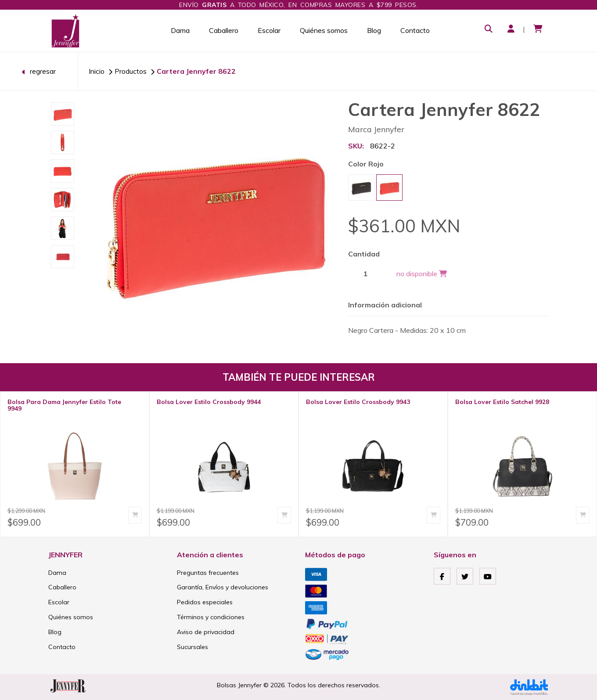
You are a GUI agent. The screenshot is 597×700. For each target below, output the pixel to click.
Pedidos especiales (205, 602)
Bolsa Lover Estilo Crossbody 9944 (209, 402)
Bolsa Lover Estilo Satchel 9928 (502, 402)
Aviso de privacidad (206, 632)
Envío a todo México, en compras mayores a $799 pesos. (298, 5)
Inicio (97, 71)
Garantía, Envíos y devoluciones (223, 587)
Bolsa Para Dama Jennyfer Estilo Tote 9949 (64, 405)
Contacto (415, 30)
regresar (39, 71)
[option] (63, 114)
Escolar (269, 30)
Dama (180, 30)
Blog (374, 30)
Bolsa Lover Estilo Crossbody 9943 (358, 402)
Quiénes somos (324, 30)
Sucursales (192, 647)
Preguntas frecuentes (208, 573)
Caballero (224, 30)
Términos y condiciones (211, 617)
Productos (131, 71)
